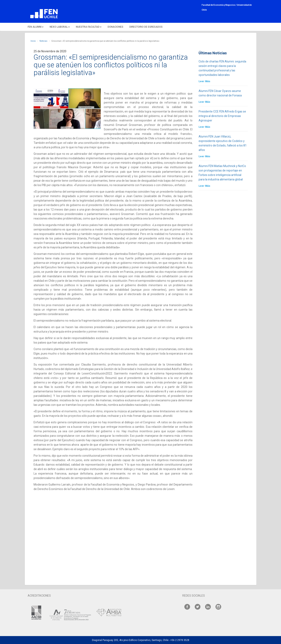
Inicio (33, 41)
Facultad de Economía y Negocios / (219, 5)
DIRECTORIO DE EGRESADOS (146, 27)
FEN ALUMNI (36, 27)
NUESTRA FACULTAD (89, 27)
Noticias (43, 41)
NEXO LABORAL (60, 27)
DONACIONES (115, 27)
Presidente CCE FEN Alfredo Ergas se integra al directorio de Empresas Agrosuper (222, 116)
